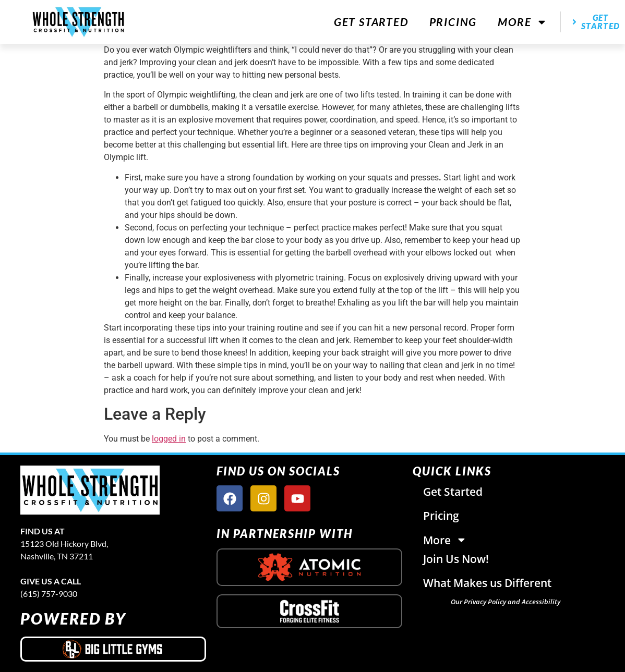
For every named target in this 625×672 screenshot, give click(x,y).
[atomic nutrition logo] (309, 567)
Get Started (371, 22)
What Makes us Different (487, 583)
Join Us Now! (456, 559)
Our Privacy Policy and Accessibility (506, 602)
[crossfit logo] (310, 611)
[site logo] (113, 490)
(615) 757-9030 (49, 594)
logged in (169, 439)
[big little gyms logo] (113, 649)
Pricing (453, 22)
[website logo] (78, 22)
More (522, 22)
